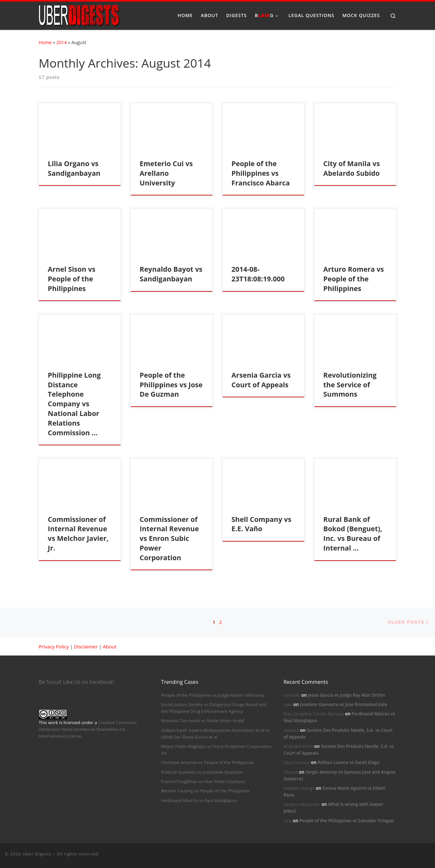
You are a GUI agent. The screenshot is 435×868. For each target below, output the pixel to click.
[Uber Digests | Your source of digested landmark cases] (79, 14)
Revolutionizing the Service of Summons (350, 385)
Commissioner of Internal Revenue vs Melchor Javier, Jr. (78, 534)
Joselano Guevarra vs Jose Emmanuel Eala (343, 704)
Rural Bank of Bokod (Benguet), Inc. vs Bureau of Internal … (353, 534)
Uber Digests (37, 854)
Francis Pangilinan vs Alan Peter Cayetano (203, 781)
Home (45, 42)
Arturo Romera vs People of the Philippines (353, 279)
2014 (62, 42)
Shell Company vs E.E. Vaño (261, 524)
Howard (291, 730)
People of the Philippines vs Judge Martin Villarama (213, 695)
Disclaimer (86, 646)
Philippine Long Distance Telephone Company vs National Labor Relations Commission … (74, 404)
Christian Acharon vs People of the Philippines (208, 762)
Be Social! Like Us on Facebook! (76, 682)
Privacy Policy (54, 646)
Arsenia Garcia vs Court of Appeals (261, 380)
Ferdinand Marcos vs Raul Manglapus (199, 800)
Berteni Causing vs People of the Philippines (205, 791)
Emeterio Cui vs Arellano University (166, 173)
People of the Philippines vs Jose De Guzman (171, 385)
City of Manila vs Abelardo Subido (351, 168)
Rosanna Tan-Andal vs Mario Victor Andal (203, 721)
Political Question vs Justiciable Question (202, 772)
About (110, 646)
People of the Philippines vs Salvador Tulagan (347, 821)
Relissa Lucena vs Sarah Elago (348, 762)
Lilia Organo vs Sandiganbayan (74, 168)
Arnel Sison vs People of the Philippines (72, 279)
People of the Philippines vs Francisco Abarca (261, 173)
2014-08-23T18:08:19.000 (258, 274)
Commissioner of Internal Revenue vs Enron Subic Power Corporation (169, 538)
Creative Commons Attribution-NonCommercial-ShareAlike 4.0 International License (88, 729)
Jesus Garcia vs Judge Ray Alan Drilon (346, 695)
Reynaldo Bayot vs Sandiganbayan (171, 274)
